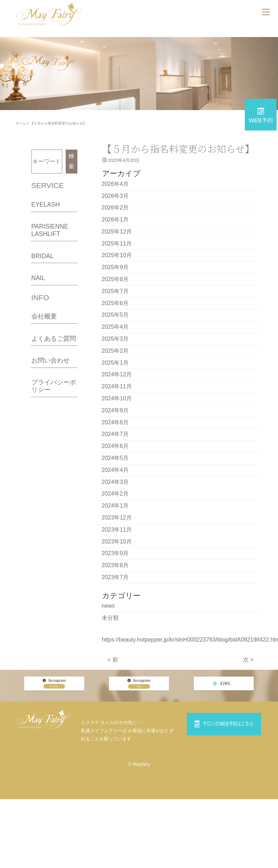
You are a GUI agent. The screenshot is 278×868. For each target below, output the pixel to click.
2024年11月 (117, 386)
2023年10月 (117, 542)
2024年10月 (117, 398)
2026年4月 (115, 184)
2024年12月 (117, 374)
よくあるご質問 (54, 339)
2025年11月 (117, 244)
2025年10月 (117, 255)
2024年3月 (115, 482)
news (108, 606)
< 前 (113, 660)
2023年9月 (115, 553)
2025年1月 (115, 363)
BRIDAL (43, 256)
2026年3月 (115, 196)
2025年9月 (115, 267)
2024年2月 (115, 494)
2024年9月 (115, 410)
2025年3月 (115, 339)
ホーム (21, 123)
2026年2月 (115, 208)
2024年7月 (115, 434)
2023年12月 (117, 518)
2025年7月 (115, 291)
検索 (71, 161)
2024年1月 (115, 506)
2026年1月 (115, 220)
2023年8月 (115, 565)
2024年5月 (115, 458)
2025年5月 (115, 315)
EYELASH (46, 205)
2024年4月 (115, 470)
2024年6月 (115, 446)
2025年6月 (115, 303)
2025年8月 (115, 279)
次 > (248, 660)
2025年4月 (115, 327)
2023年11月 (117, 530)
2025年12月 (117, 232)
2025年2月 (115, 351)
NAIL (38, 278)
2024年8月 (115, 422)
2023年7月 (115, 577)
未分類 (110, 618)
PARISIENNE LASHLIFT (50, 230)
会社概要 (44, 316)
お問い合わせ (51, 360)
